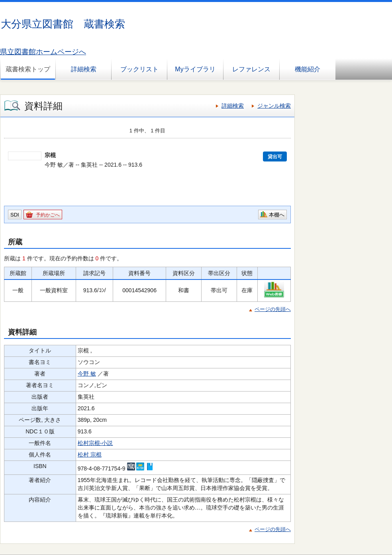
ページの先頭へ (273, 309)
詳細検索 (84, 69)
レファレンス (251, 69)
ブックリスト (139, 69)
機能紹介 (308, 69)
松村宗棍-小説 (95, 443)
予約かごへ (48, 215)
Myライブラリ (195, 69)
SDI (15, 215)
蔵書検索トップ (28, 69)
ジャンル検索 (274, 106)
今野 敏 (87, 374)
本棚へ (277, 215)
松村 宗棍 (90, 455)
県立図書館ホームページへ (43, 52)
